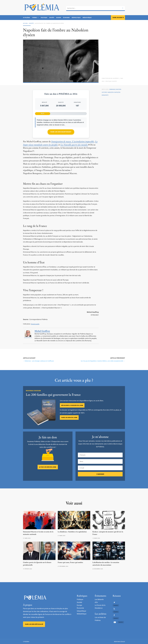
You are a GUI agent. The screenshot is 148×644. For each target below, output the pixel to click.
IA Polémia (26, 18)
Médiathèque (87, 18)
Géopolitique (76, 18)
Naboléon (111, 92)
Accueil (25, 23)
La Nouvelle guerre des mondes (74, 145)
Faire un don (117, 17)
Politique (44, 18)
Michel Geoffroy (114, 78)
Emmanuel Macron (115, 89)
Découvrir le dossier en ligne (72, 405)
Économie (66, 18)
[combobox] (96, 8)
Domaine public (35, 324)
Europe (59, 18)
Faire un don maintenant (61, 132)
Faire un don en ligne (69, 417)
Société (52, 18)
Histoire (104, 92)
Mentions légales (119, 642)
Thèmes (34, 18)
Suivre (116, 605)
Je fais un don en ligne (48, 467)
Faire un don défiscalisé (34, 624)
